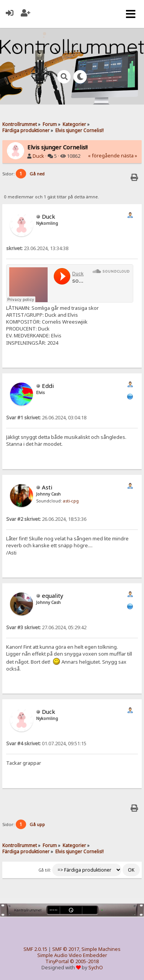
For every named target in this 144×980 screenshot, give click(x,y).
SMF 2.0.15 (35, 949)
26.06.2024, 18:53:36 (46, 519)
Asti (47, 487)
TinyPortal (57, 961)
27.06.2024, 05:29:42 (46, 627)
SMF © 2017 (66, 949)
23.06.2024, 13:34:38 (37, 248)
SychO (96, 968)
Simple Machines (101, 949)
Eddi (48, 386)
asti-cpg (71, 501)
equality (53, 596)
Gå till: (45, 870)
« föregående (104, 156)
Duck (38, 156)
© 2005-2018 (84, 961)
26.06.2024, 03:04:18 (46, 418)
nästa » (129, 156)
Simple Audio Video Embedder (72, 955)
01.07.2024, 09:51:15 (46, 744)
